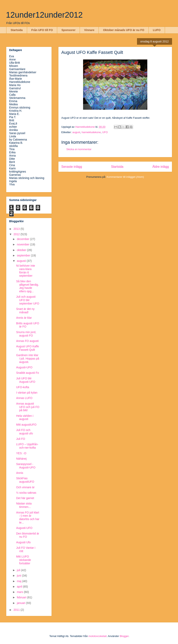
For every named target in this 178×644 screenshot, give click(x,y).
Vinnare (89, 30)
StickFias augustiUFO (25, 480)
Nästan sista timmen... (24, 505)
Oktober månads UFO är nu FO (124, 30)
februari (22, 597)
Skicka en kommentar (79, 149)
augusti (22, 261)
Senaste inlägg (72, 167)
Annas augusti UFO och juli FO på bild (28, 407)
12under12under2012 (44, 15)
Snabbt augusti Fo (27, 373)
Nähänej (21, 459)
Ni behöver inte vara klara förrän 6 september (25, 271)
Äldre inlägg (161, 167)
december (23, 239)
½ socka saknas (26, 493)
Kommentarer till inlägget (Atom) (125, 177)
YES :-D (21, 453)
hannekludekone (91, 132)
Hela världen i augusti (25, 417)
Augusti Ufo (23, 542)
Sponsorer (68, 30)
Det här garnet (25, 498)
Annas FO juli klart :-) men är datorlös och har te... (28, 517)
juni (19, 576)
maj (19, 581)
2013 (17, 229)
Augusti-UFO (24, 367)
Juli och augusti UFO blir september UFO (28, 300)
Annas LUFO (24, 398)
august (76, 132)
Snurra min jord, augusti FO (26, 334)
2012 (17, 234)
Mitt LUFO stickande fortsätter (23, 560)
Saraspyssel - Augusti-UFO (26, 466)
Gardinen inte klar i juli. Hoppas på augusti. (28, 359)
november (23, 244)
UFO (105, 132)
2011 (17, 610)
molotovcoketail (98, 636)
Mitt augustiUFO (26, 425)
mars (20, 592)
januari (21, 603)
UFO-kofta (23, 387)
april (20, 587)
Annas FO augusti (27, 341)
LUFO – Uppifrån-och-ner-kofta (27, 446)
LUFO (157, 30)
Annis (20, 473)
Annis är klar (24, 318)
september (24, 255)
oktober (22, 250)
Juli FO (20, 439)
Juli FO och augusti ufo (24, 432)
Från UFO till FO (42, 30)
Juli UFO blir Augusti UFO (26, 380)
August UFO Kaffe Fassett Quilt (27, 348)
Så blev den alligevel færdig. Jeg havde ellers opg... (27, 286)
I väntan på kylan (27, 393)
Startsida (17, 30)
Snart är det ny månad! (25, 311)
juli (19, 570)
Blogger (124, 636)
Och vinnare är (25, 487)
